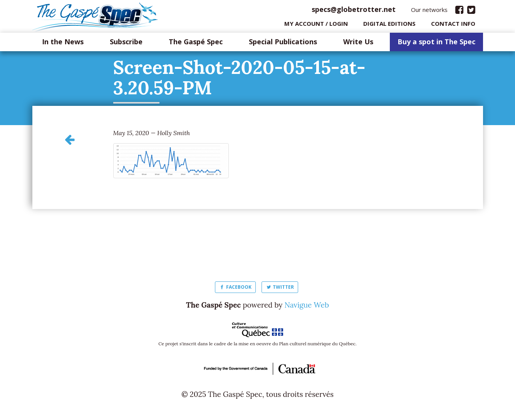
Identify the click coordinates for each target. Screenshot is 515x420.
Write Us (358, 44)
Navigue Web (307, 307)
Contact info (453, 25)
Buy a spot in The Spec (436, 44)
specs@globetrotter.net (354, 11)
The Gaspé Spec (196, 44)
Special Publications (283, 44)
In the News (63, 44)
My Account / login (316, 25)
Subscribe (126, 44)
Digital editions (389, 25)
